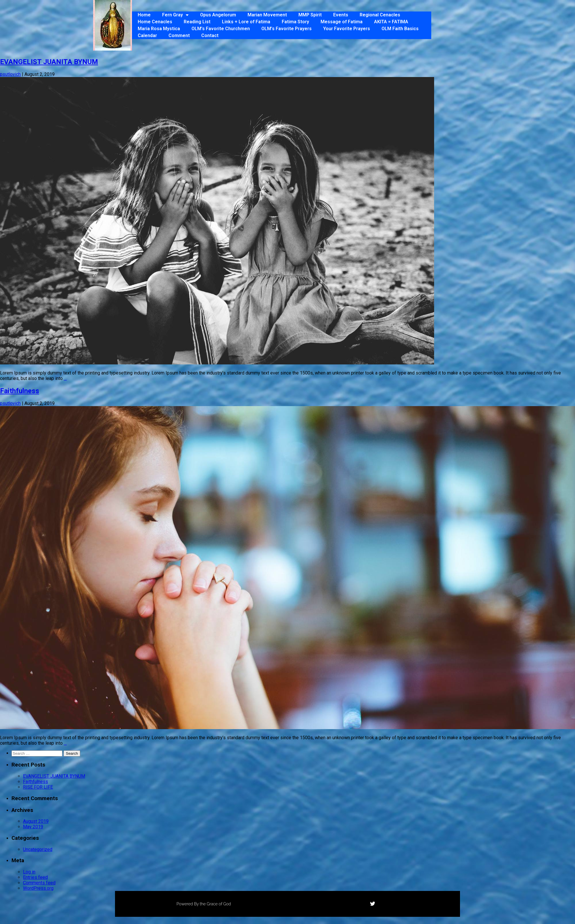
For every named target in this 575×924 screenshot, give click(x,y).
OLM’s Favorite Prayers (286, 29)
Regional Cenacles (380, 15)
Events (341, 15)
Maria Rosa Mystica (159, 29)
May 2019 (33, 827)
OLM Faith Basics (400, 29)
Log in (29, 872)
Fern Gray (175, 15)
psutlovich (10, 74)
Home (144, 15)
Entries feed (35, 877)
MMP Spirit (310, 15)
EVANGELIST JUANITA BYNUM (49, 62)
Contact (210, 35)
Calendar (147, 35)
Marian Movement (267, 15)
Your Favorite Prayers (347, 29)
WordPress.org (38, 888)
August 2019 (36, 821)
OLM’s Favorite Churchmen (221, 29)
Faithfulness (20, 391)
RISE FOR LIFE (38, 787)
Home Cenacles (155, 22)
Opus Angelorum (218, 15)
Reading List (197, 22)
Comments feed (39, 883)
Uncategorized (38, 849)
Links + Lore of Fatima (246, 22)
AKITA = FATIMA (391, 22)
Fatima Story (295, 22)
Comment (179, 35)
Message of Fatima (342, 22)
